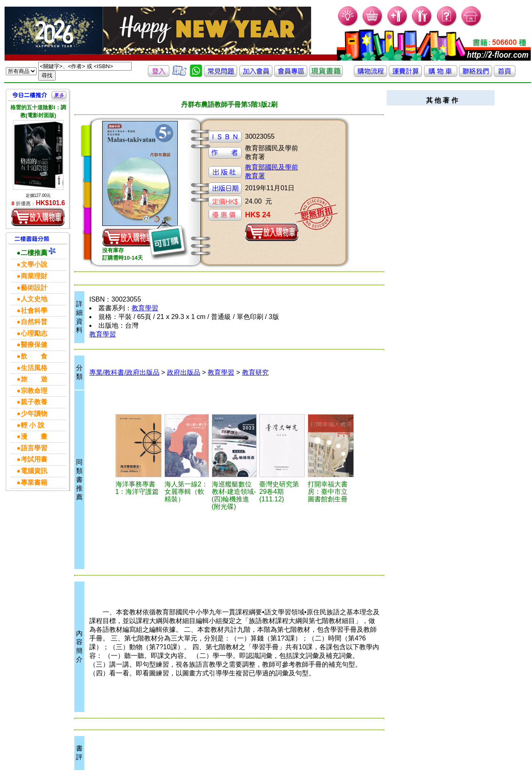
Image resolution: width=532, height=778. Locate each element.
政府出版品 (184, 372)
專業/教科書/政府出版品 (124, 372)
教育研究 (255, 372)
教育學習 (145, 308)
